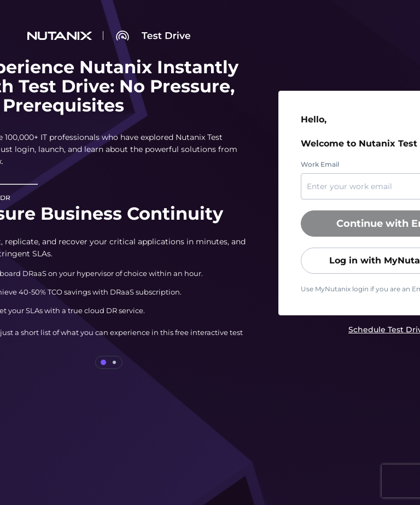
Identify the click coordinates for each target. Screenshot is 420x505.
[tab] (103, 362)
